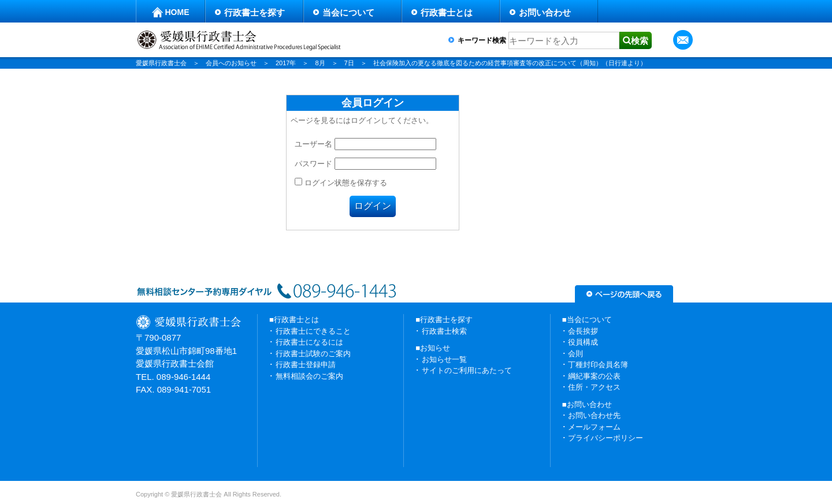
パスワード (313, 164)
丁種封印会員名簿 (598, 365)
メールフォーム (594, 427)
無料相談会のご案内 (309, 376)
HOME (177, 12)
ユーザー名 (313, 144)
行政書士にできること (313, 331)
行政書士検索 (444, 331)
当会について (348, 12)
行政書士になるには (309, 342)
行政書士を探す (255, 12)
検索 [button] (640, 41)
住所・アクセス (594, 387)
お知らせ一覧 (444, 359)
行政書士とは (447, 12)
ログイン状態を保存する (341, 183)
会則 (575, 354)
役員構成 (583, 342)
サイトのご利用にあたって (467, 370)
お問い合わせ (545, 12)
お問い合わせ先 (594, 415)
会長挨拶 (583, 331)
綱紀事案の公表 (594, 376)
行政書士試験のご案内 (313, 354)
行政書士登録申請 (306, 365)
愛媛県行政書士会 (161, 63)
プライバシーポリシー (606, 438)
